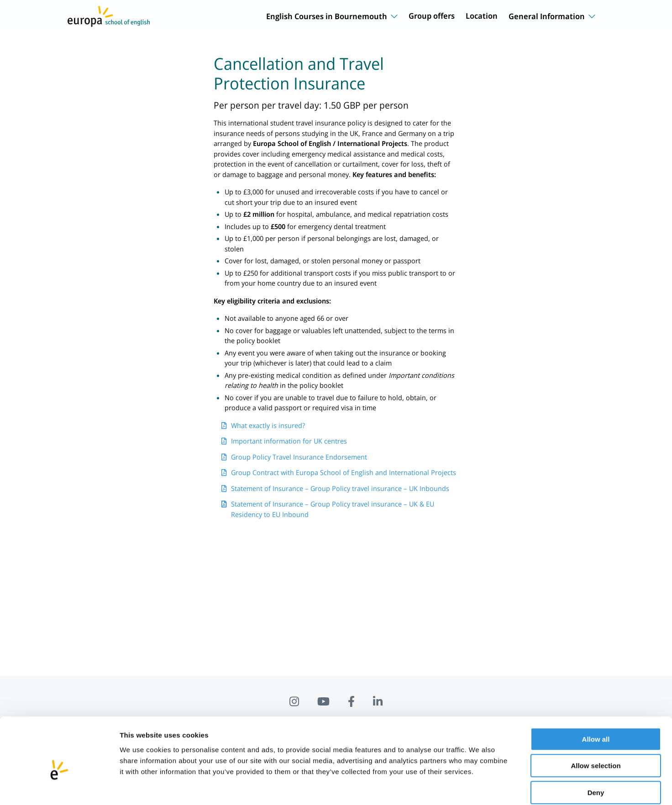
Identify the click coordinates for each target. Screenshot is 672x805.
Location (482, 16)
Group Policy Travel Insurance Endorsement (299, 457)
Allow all (596, 693)
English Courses (332, 16)
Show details (479, 787)
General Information (552, 16)
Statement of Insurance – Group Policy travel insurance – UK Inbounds (340, 488)
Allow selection (596, 720)
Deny (596, 747)
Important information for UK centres (289, 441)
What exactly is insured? (268, 425)
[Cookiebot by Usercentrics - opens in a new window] (59, 787)
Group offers (432, 16)
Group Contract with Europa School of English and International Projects (344, 472)
